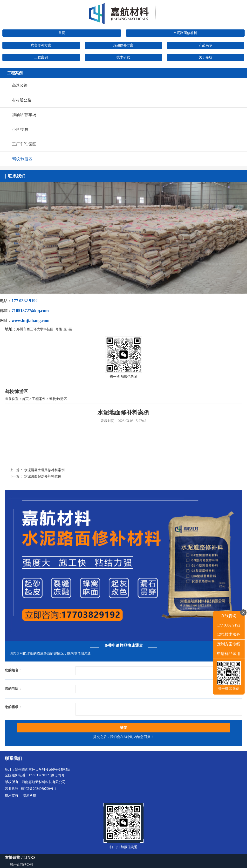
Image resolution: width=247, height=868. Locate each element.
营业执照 (12, 789)
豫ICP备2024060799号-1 (38, 789)
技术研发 (123, 57)
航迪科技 (29, 796)
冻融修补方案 (123, 45)
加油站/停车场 (24, 115)
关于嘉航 (206, 57)
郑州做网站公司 (21, 865)
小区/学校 (20, 129)
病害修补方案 (41, 45)
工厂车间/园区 (24, 144)
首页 (62, 33)
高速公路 (20, 85)
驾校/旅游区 (22, 159)
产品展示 (206, 45)
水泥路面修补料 (185, 33)
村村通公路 (22, 100)
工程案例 (41, 57)
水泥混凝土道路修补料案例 (44, 470)
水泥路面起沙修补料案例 (43, 476)
